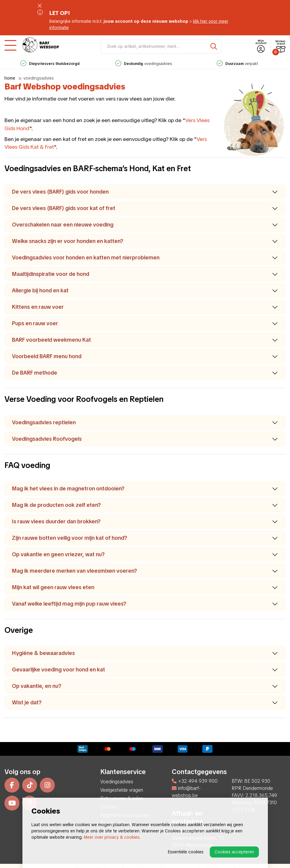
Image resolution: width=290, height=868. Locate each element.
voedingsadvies (144, 64)
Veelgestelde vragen (122, 790)
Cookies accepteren (234, 852)
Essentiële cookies (186, 852)
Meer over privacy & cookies (112, 837)
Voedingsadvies (39, 78)
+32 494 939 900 (195, 781)
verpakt (237, 64)
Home (10, 78)
